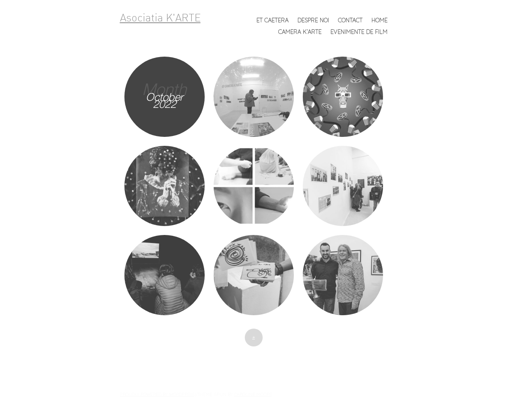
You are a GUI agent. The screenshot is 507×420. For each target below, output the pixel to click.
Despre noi (313, 20)
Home (379, 20)
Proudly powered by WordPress (157, 394)
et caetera (272, 20)
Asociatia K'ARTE (160, 19)
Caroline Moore (253, 394)
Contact (350, 20)
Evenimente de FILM (359, 32)
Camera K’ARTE (300, 32)
